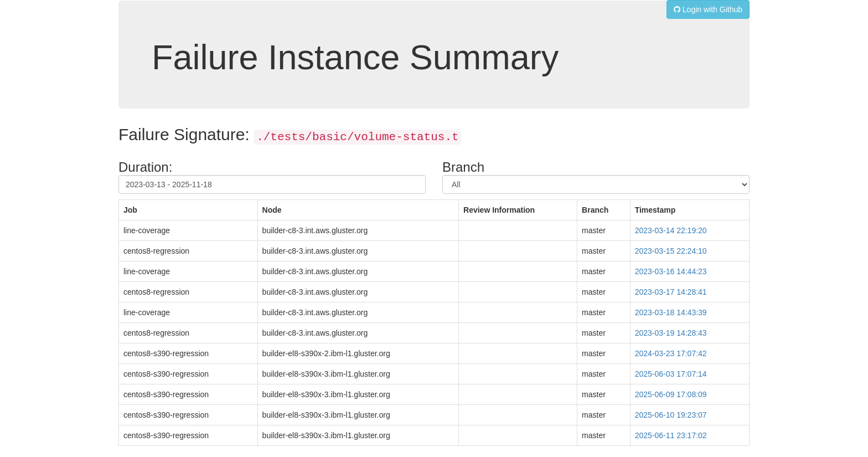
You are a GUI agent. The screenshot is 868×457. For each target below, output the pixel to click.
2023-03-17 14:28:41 (671, 292)
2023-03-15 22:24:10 (671, 251)
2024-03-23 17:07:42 (671, 353)
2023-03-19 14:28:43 (671, 333)
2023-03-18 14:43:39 (671, 312)
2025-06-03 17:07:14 (671, 374)
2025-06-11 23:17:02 (671, 435)
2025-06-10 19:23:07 (671, 415)
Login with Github (708, 9)
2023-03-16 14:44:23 (671, 271)
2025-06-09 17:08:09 (671, 394)
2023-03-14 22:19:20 (671, 230)
